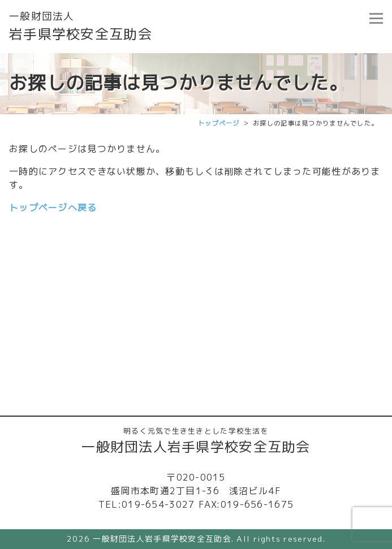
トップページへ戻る (53, 208)
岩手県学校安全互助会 (81, 26)
